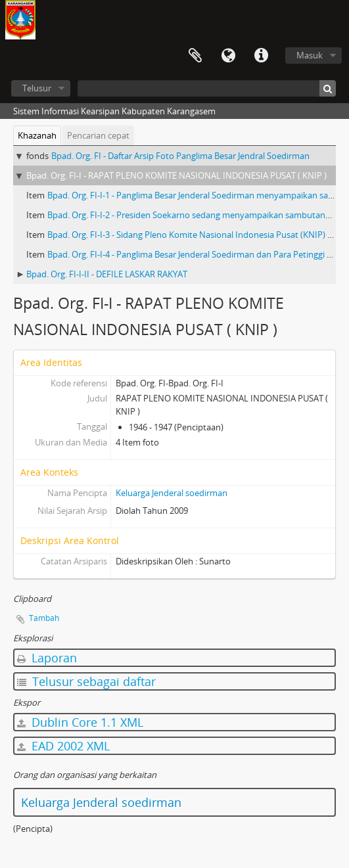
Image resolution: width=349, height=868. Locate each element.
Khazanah (37, 135)
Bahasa (228, 56)
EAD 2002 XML (63, 746)
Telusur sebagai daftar (86, 681)
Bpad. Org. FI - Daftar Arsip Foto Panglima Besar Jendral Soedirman (180, 156)
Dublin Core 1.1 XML (80, 722)
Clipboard (195, 56)
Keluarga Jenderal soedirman (172, 493)
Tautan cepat (261, 56)
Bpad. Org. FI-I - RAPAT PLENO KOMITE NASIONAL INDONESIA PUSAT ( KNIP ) (176, 175)
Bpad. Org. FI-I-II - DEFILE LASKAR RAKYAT (107, 274)
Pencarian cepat (98, 135)
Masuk (310, 55)
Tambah (44, 618)
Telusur (37, 88)
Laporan (47, 658)
